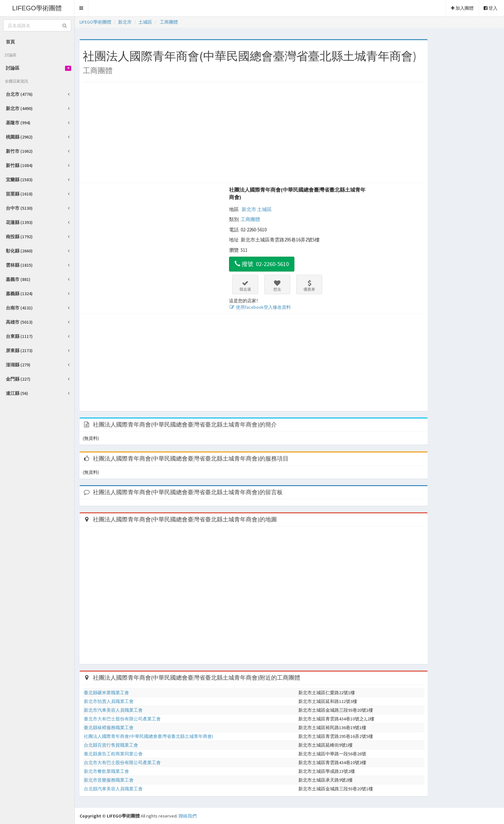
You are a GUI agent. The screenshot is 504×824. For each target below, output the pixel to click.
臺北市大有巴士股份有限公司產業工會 (122, 719)
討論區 (38, 68)
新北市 (249, 209)
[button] (81, 8)
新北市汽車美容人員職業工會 (113, 710)
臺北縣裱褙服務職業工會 (109, 728)
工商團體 (250, 219)
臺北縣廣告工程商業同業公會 (113, 754)
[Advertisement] (254, 134)
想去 (277, 286)
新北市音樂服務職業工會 (109, 780)
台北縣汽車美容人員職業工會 (113, 789)
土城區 (264, 209)
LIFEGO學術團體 (37, 8)
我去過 (245, 286)
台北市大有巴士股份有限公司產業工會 (122, 763)
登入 (491, 8)
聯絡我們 (188, 816)
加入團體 (462, 8)
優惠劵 (309, 286)
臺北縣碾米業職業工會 (106, 693)
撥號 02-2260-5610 (262, 264)
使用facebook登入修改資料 (260, 307)
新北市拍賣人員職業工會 (109, 701)
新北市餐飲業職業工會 (106, 771)
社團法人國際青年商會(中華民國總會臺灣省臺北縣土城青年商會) (297, 193)
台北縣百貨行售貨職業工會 (111, 745)
